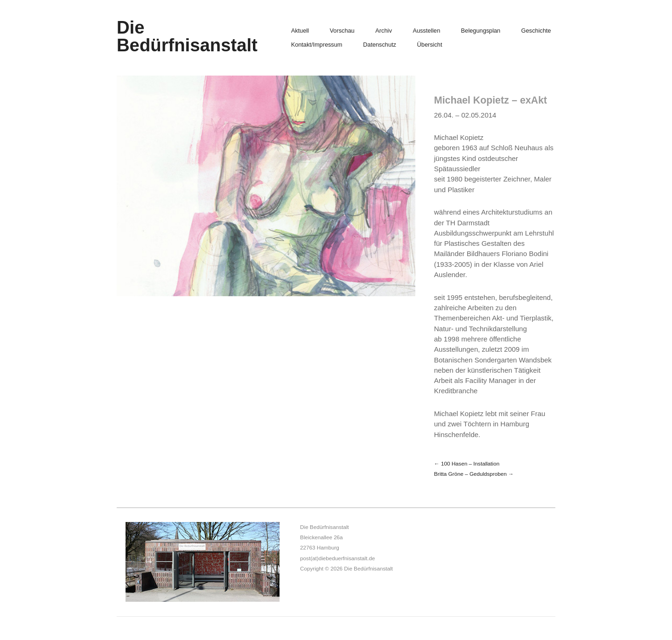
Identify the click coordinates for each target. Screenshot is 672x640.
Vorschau (342, 31)
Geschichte (536, 31)
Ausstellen (426, 31)
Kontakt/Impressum (317, 45)
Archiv (383, 31)
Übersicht (430, 45)
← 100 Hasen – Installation (467, 463)
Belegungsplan (481, 31)
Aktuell (300, 31)
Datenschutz (380, 45)
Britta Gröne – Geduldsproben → (474, 474)
